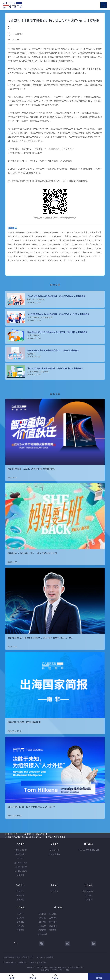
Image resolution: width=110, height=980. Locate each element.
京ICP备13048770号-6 (75, 967)
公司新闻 (42, 930)
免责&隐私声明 (10, 962)
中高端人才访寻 (20, 850)
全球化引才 (54, 850)
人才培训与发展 (20, 867)
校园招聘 (53, 926)
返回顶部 (99, 976)
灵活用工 (20, 858)
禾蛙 (33, 957)
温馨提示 (32, 962)
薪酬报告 (20, 918)
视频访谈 (20, 930)
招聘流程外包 (20, 854)
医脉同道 (20, 891)
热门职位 (89, 895)
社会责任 (42, 926)
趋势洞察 (27, 834)
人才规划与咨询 (20, 871)
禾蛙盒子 (26, 957)
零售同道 (20, 895)
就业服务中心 (89, 891)
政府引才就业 (54, 854)
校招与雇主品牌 (20, 863)
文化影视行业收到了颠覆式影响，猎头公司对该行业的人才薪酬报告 (36, 837)
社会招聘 (53, 922)
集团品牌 (42, 922)
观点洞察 (40, 834)
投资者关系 (42, 934)
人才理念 (53, 918)
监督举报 (42, 962)
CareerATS (40, 957)
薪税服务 (20, 875)
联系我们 (53, 930)
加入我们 (53, 914)
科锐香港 (49, 957)
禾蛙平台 (54, 891)
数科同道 (20, 900)
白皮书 (20, 914)
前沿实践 (20, 922)
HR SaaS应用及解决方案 (89, 850)
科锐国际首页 (11, 834)
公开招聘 (89, 900)
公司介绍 (42, 918)
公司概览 (42, 914)
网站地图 (22, 962)
